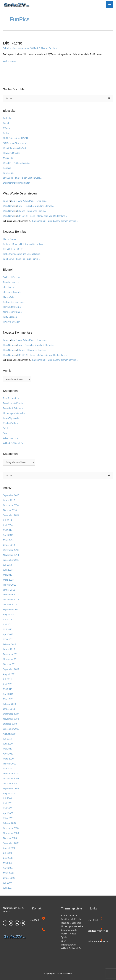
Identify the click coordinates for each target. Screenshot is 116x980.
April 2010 (8, 754)
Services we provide (98, 931)
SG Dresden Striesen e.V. (15, 143)
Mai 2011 (8, 689)
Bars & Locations (11, 398)
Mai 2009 (8, 808)
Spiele (6, 428)
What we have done (98, 941)
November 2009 (11, 778)
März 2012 (8, 639)
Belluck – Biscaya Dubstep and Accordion (23, 244)
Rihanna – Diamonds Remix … (31, 211)
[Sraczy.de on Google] (17, 923)
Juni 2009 (8, 803)
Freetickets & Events (13, 403)
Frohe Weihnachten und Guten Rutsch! (22, 254)
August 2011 (9, 674)
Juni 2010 (8, 744)
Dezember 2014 (11, 505)
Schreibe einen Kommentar (16, 48)
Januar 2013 (9, 590)
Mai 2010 (8, 749)
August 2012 (9, 615)
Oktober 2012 (10, 605)
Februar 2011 (10, 704)
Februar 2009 (10, 823)
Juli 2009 (7, 798)
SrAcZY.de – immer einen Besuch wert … (23, 178)
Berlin (6, 133)
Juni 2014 (8, 525)
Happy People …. (11, 239)
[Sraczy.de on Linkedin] (23, 923)
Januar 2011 (9, 709)
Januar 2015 (9, 500)
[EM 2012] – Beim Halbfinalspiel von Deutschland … (42, 216)
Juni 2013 (8, 570)
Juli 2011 (7, 679)
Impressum (8, 173)
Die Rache (13, 43)
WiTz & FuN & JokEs (41, 48)
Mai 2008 (8, 863)
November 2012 (11, 600)
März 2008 (8, 873)
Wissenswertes (10, 438)
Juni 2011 (8, 684)
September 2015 (11, 495)
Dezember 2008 (11, 828)
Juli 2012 (7, 620)
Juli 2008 (7, 853)
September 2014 (11, 515)
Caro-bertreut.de (11, 282)
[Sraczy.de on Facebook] (5, 923)
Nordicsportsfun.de (12, 312)
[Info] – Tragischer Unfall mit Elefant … (36, 206)
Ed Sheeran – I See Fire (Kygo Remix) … (22, 259)
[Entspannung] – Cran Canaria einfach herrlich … (55, 221)
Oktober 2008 (10, 838)
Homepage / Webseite (14, 413)
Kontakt (7, 168)
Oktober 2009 (10, 783)
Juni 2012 (8, 624)
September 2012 (11, 610)
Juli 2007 (7, 883)
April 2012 (8, 634)
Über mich (93, 920)
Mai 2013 (8, 575)
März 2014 (8, 540)
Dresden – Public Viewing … (16, 163)
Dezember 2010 (11, 714)
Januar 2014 (9, 545)
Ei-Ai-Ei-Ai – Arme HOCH (15, 138)
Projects (7, 118)
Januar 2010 (9, 768)
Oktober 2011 (10, 664)
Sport (6, 433)
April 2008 (8, 868)
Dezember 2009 (11, 773)
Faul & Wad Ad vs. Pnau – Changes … (29, 201)
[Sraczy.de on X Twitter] (11, 923)
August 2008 (9, 848)
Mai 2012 (8, 629)
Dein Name (8, 206)
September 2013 (11, 560)
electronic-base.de (12, 292)
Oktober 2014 (10, 510)
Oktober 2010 (10, 724)
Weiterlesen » (10, 61)
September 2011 (11, 669)
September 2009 (11, 788)
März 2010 (8, 759)
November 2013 (11, 555)
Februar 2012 (10, 644)
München (8, 128)
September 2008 (11, 843)
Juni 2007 (8, 888)
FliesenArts (8, 297)
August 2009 (9, 793)
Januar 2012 (9, 649)
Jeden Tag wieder (11, 418)
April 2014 (8, 535)
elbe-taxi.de (9, 287)
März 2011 (8, 699)
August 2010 (9, 734)
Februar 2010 (10, 764)
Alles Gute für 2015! (13, 249)
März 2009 (8, 818)
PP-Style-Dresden (12, 322)
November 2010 (11, 719)
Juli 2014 (7, 520)
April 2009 (8, 813)
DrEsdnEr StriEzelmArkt (14, 148)
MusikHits (8, 158)
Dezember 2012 (11, 595)
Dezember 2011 (11, 654)
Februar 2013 (10, 585)
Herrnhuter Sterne (12, 307)
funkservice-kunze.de (13, 302)
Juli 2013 (7, 565)
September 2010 (11, 729)
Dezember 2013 (11, 550)
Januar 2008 (9, 878)
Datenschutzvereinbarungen (17, 183)
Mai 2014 (8, 530)
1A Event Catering (12, 277)
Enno (6, 201)
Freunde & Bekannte (13, 408)
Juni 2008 (8, 858)
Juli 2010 (7, 739)
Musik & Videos (11, 423)
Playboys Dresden (12, 153)
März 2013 (8, 580)
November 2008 (11, 833)
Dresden (7, 123)
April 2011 (8, 694)
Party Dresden (10, 317)
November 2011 (11, 659)
